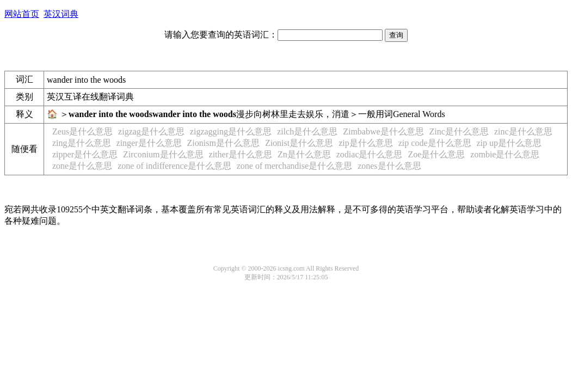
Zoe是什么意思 (436, 154)
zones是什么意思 (389, 166)
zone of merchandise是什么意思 (294, 166)
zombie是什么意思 (505, 154)
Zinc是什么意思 (459, 131)
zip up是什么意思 (509, 143)
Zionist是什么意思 (299, 143)
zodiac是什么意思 (370, 154)
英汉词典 (61, 14)
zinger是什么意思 (149, 143)
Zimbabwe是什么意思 (383, 131)
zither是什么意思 (241, 154)
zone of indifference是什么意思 (174, 166)
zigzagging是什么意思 (231, 131)
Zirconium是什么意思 (163, 154)
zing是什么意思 (82, 143)
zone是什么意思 (82, 166)
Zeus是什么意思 (82, 131)
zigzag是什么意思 (151, 131)
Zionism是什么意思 (223, 143)
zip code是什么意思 (435, 143)
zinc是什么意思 (523, 131)
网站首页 (22, 14)
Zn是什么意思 (304, 154)
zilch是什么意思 (307, 131)
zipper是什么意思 (85, 154)
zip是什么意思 (366, 143)
